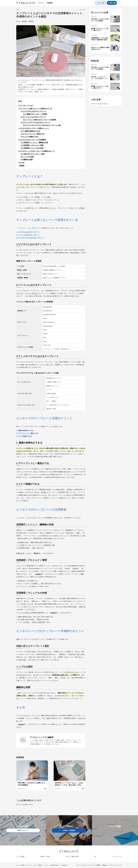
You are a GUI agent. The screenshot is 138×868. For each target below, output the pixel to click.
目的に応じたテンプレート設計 (33, 154)
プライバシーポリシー (82, 865)
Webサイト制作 (45, 856)
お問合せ (111, 3)
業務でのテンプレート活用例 (35, 114)
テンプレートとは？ (26, 105)
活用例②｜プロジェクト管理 (32, 145)
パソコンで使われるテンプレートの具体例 (40, 120)
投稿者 (21, 166)
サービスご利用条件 (96, 865)
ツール (19, 21)
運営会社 (104, 865)
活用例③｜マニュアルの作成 (32, 148)
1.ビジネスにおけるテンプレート (33, 111)
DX (18, 10)
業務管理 (31, 21)
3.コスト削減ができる (30, 137)
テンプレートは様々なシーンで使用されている (35, 109)
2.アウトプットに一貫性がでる (33, 134)
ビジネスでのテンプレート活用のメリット (34, 128)
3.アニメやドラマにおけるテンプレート (36, 122)
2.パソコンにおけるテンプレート (33, 117)
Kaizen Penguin (54, 865)
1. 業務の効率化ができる (31, 131)
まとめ (21, 163)
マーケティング (117, 856)
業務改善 (25, 21)
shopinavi (64, 865)
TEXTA (36, 553)
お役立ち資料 (101, 3)
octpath (38, 574)
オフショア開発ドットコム (23, 865)
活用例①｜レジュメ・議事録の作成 (34, 143)
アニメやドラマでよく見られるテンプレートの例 (42, 125)
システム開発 (20, 856)
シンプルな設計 (27, 157)
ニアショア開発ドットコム (40, 865)
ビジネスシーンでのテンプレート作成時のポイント (37, 151)
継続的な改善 (27, 159)
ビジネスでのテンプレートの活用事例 (32, 140)
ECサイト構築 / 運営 (72, 856)
